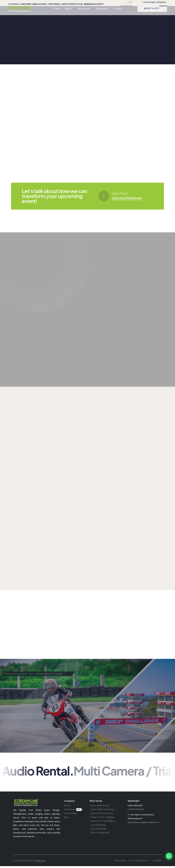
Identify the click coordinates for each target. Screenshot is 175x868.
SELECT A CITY (151, 13)
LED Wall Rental (98, 831)
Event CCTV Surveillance (102, 823)
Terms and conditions (139, 862)
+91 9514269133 (136, 811)
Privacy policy (121, 862)
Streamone (40, 862)
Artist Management (100, 834)
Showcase (102, 13)
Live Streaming (97, 827)
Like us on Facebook (130, 198)
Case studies (71, 815)
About (69, 13)
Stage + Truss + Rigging (102, 819)
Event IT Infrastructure (101, 815)
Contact (118, 13)
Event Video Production (102, 811)
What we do (84, 13)
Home (56, 13)
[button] (169, 856)
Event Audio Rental (100, 807)
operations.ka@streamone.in (144, 824)
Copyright (157, 862)
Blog (66, 819)
